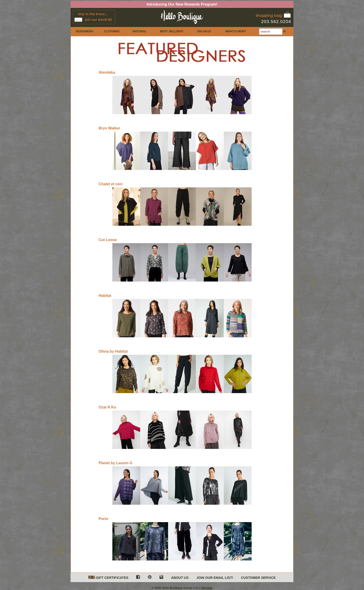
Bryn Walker (109, 128)
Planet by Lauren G (116, 463)
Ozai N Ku (107, 407)
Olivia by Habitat (113, 351)
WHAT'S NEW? (236, 31)
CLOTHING (112, 31)
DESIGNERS (84, 31)
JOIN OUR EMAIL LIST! (215, 578)
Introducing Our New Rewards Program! (182, 4)
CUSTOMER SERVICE (258, 578)
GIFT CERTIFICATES (108, 578)
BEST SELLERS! (172, 31)
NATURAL (140, 31)
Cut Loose (108, 240)
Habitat (105, 296)
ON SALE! (204, 31)
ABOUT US (180, 578)
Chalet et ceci (111, 184)
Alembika (107, 72)
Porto (104, 519)
